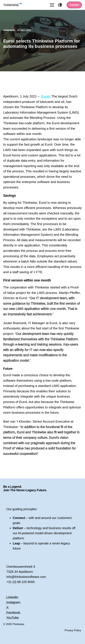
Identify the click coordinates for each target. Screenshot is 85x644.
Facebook (13, 612)
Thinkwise (9, 30)
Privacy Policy (73, 630)
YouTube (12, 618)
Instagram (13, 602)
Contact (74, 5)
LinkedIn (12, 597)
